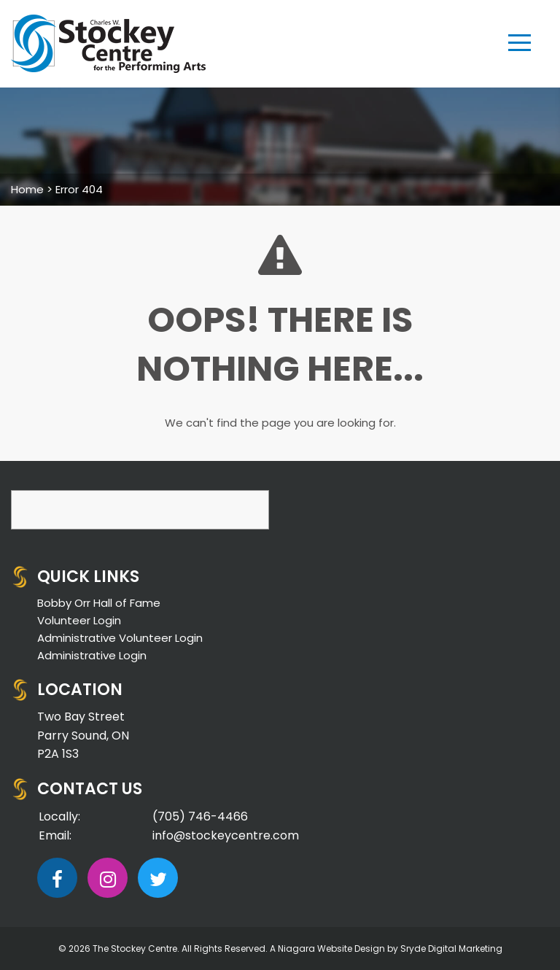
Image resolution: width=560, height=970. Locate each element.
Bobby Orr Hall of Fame (99, 603)
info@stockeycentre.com (226, 835)
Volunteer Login (79, 620)
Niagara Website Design (331, 948)
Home (27, 189)
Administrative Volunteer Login (120, 638)
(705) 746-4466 (200, 816)
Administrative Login (92, 655)
